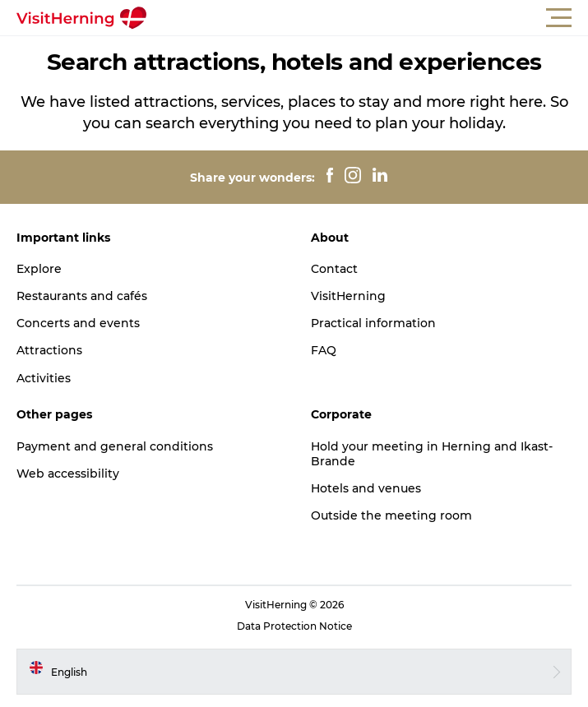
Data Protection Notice (294, 626)
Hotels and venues (366, 488)
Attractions (49, 350)
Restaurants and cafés (82, 296)
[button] (368, 18)
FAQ (324, 350)
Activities (44, 378)
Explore (39, 269)
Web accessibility (68, 474)
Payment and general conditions (115, 446)
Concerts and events (78, 323)
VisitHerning (348, 296)
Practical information (373, 323)
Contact (334, 269)
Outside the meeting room (391, 515)
